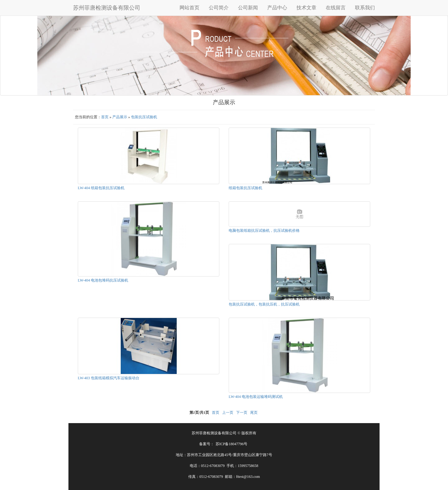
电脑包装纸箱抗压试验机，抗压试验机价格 (264, 231)
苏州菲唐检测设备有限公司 (107, 8)
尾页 (254, 413)
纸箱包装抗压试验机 (245, 188)
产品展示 (120, 117)
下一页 (242, 413)
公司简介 (219, 8)
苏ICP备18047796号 (232, 444)
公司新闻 (248, 8)
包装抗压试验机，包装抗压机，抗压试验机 (264, 304)
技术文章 (306, 8)
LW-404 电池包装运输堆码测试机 (256, 397)
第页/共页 (199, 413)
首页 (105, 117)
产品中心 (277, 8)
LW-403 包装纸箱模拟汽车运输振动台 (109, 378)
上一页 (228, 413)
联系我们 (365, 8)
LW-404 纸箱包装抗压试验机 (101, 188)
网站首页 (189, 8)
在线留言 (336, 8)
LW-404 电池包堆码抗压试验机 (103, 280)
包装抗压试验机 (144, 117)
